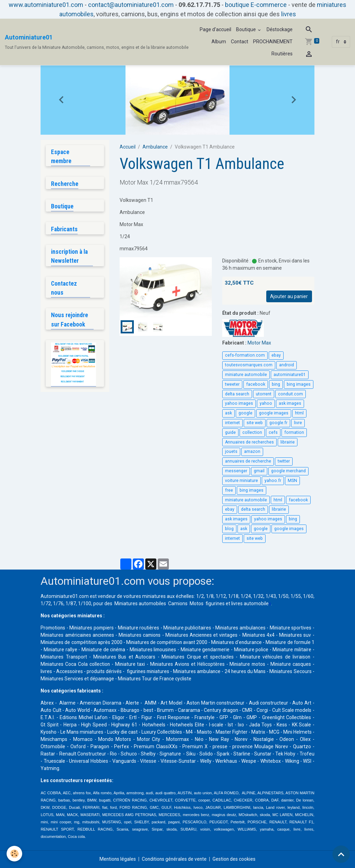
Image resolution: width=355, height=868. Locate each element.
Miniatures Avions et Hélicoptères (234, 664)
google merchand (288, 471)
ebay (276, 355)
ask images (290, 403)
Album (219, 42)
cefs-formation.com (245, 355)
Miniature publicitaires (202, 628)
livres (289, 14)
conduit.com (291, 394)
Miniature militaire (78, 657)
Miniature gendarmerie (263, 650)
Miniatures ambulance (254, 671)
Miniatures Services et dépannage (140, 679)
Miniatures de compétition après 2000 (121, 642)
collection (252, 432)
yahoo (266, 403)
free (229, 490)
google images (274, 413)
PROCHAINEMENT (273, 42)
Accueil (128, 147)
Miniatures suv (57, 642)
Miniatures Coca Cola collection (125, 664)
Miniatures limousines (210, 650)
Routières (282, 54)
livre (298, 423)
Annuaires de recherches (249, 442)
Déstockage (280, 29)
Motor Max (259, 343)
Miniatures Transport (126, 657)
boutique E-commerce (256, 5)
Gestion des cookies (235, 859)
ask (228, 413)
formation (294, 432)
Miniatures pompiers (97, 628)
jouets (231, 451)
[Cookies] (15, 854)
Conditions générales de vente (175, 859)
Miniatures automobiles (140, 603)
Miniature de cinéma (158, 650)
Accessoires (117, 671)
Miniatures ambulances (260, 628)
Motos (197, 603)
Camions (178, 603)
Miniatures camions (170, 635)
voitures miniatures (145, 596)
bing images (299, 384)
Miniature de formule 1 (66, 650)
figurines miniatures (201, 671)
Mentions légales (117, 859)
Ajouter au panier (289, 296)
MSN (292, 481)
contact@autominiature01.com (131, 5)
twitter (284, 461)
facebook (256, 384)
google (245, 413)
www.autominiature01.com (46, 5)
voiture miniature (241, 481)
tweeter (232, 384)
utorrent (264, 394)
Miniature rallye (113, 650)
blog (229, 529)
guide (230, 432)
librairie (288, 442)
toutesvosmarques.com (249, 365)
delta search (237, 394)
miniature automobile (246, 375)
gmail (259, 471)
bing (276, 384)
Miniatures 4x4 (294, 635)
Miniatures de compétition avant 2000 (212, 642)
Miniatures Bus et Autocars (184, 657)
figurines (215, 603)
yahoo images (239, 403)
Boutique (246, 29)
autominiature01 (290, 375)
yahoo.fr (273, 481)
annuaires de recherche (248, 461)
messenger (236, 471)
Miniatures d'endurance (285, 642)
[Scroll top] (341, 854)
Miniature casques (61, 671)
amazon (252, 451)
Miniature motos (293, 664)
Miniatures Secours (78, 679)
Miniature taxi (179, 664)
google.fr (278, 423)
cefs (273, 432)
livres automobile (250, 603)
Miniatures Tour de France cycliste (218, 679)
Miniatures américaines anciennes (105, 635)
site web (255, 423)
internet (232, 423)
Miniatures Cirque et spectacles (254, 657)
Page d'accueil (215, 29)
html (299, 413)
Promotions (53, 628)
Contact (240, 42)
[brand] (97, 42)
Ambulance (155, 147)
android (287, 365)
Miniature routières (149, 628)
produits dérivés (154, 671)
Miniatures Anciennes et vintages (235, 635)
